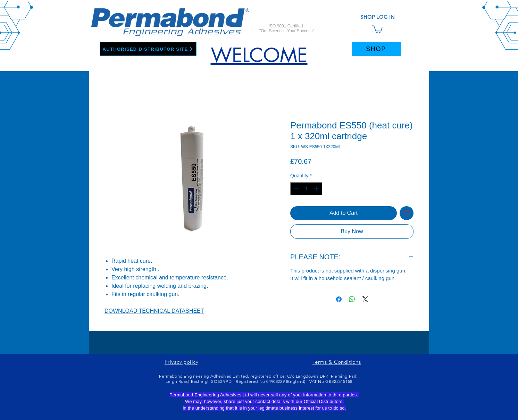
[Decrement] (296, 189)
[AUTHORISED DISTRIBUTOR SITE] (148, 49)
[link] (377, 29)
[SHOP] (377, 49)
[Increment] (317, 189)
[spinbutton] (306, 189)
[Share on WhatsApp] (352, 299)
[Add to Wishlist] (407, 213)
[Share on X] (365, 299)
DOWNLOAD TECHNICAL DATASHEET (154, 311)
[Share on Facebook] (339, 299)
